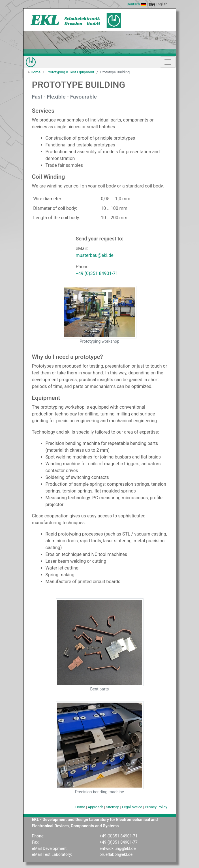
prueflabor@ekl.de (116, 855)
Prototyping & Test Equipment (70, 72)
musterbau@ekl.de (94, 255)
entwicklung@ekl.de (118, 849)
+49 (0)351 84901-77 (119, 842)
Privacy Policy (156, 807)
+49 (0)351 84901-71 (97, 273)
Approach (96, 807)
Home (35, 72)
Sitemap (113, 807)
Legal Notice (132, 807)
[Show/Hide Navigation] (168, 62)
